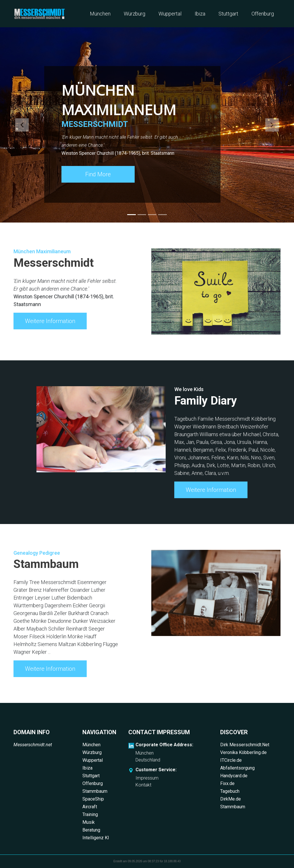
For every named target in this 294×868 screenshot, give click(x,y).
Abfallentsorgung (237, 768)
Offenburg (263, 14)
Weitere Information (50, 321)
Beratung (91, 830)
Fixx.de (227, 783)
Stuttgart (228, 14)
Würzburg (135, 14)
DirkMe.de (231, 799)
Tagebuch (230, 791)
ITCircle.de (231, 760)
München (100, 14)
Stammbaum (95, 791)
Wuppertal (170, 14)
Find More (98, 174)
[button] (22, 125)
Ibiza (200, 14)
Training (90, 814)
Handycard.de (234, 776)
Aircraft (90, 807)
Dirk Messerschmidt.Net (245, 745)
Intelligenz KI (96, 838)
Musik (89, 822)
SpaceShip (93, 799)
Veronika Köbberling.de (243, 752)
